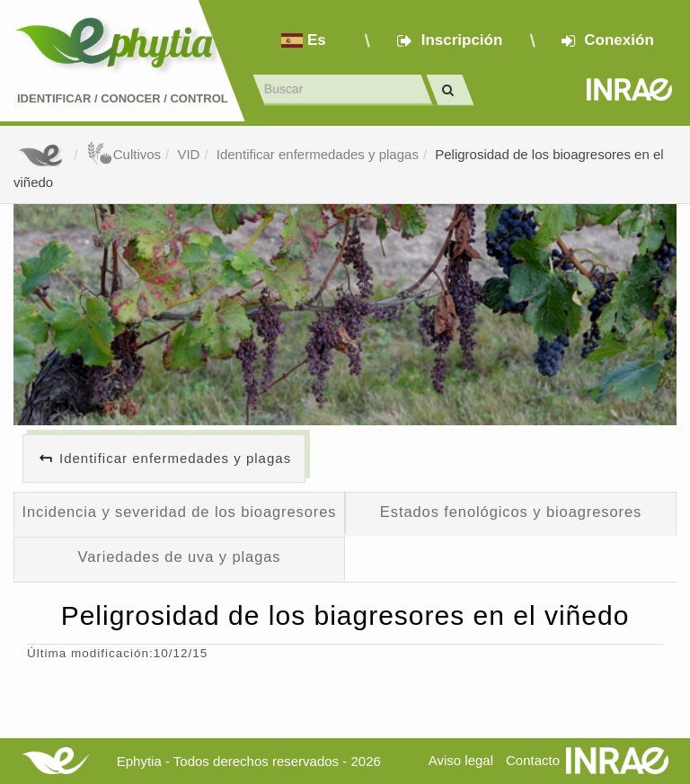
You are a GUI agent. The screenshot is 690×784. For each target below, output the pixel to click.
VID (188, 154)
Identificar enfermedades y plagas (318, 154)
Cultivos (124, 154)
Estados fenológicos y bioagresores (511, 512)
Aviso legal (461, 760)
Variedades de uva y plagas (179, 557)
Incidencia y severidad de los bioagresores (180, 512)
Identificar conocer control (123, 98)
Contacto (533, 760)
